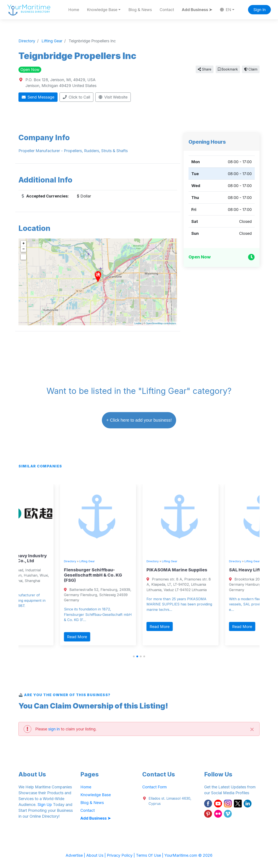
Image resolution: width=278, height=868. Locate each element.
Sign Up (45, 805)
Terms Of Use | (150, 855)
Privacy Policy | (121, 855)
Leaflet (138, 323)
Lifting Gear (39, 547)
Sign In (260, 10)
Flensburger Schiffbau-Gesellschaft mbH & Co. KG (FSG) (127, 575)
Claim (251, 69)
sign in (54, 729)
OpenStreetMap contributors (161, 323)
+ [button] (24, 243)
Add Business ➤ (197, 10)
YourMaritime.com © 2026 (188, 855)
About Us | (97, 855)
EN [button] (226, 10)
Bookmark (228, 69)
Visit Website (113, 97)
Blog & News (140, 10)
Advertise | (76, 855)
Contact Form (155, 787)
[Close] (252, 729)
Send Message (38, 97)
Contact (167, 10)
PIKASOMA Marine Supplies (211, 570)
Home (74, 10)
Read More (29, 623)
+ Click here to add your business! (139, 420)
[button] (134, 656)
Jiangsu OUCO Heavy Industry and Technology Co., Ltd (48, 558)
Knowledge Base (96, 795)
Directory (22, 547)
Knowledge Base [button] (102, 10)
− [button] (24, 249)
